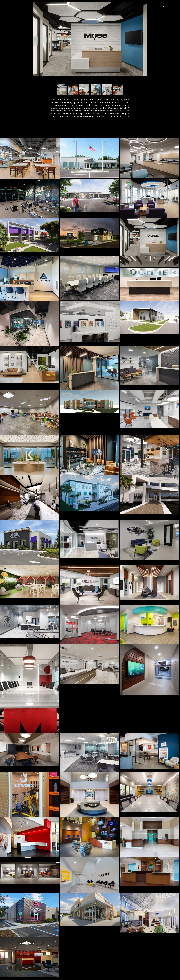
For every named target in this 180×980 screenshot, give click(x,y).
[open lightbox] (30, 159)
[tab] (55, 133)
